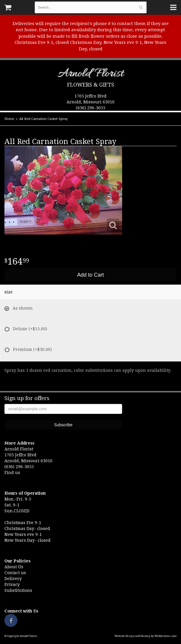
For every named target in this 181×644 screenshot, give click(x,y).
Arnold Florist (90, 75)
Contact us (15, 573)
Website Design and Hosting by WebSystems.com (146, 636)
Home (9, 119)
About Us (14, 567)
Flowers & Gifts (91, 85)
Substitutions (18, 590)
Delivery (13, 579)
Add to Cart (90, 275)
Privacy (12, 584)
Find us (12, 473)
